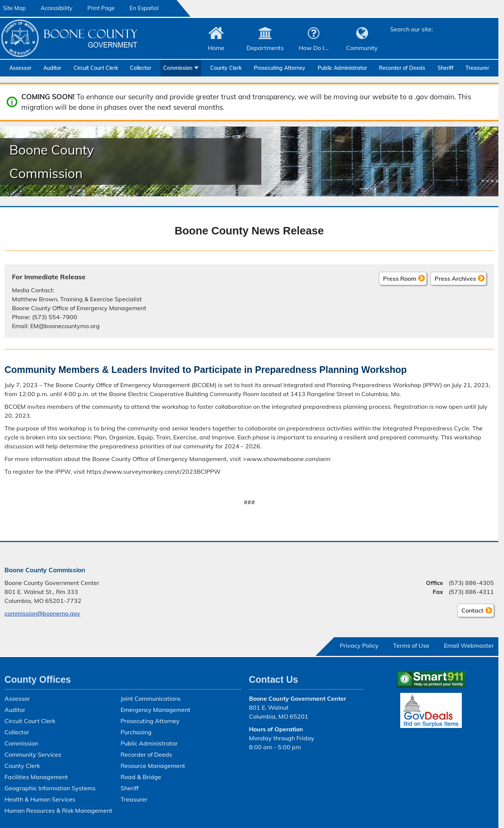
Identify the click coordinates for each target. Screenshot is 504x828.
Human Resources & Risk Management (58, 810)
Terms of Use (411, 645)
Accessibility (57, 8)
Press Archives (455, 278)
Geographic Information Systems (50, 788)
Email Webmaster (469, 645)
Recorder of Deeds (402, 68)
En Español (144, 8)
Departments (265, 48)
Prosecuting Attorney (280, 68)
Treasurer (477, 68)
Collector (141, 68)
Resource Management (153, 766)
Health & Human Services (40, 799)
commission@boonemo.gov (42, 613)
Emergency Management (155, 710)
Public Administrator (342, 68)
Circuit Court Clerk (96, 68)
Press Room (400, 278)
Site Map (14, 8)
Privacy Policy (359, 645)
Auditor (52, 68)
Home (216, 48)
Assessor (20, 68)
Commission (178, 68)
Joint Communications (151, 698)
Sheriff (446, 68)
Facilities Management (36, 777)
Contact (470, 611)
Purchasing (136, 732)
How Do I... (314, 48)
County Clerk (226, 68)
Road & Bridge (141, 777)
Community (362, 48)
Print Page (101, 8)
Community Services (33, 754)
